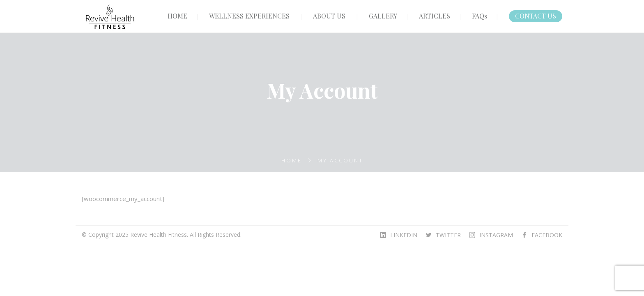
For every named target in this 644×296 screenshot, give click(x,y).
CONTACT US (536, 16)
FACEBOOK (547, 235)
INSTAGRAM (496, 235)
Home (292, 160)
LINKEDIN (404, 235)
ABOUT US (329, 16)
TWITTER (448, 235)
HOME (177, 16)
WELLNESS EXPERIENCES (249, 16)
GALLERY (383, 16)
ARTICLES (435, 16)
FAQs (480, 16)
